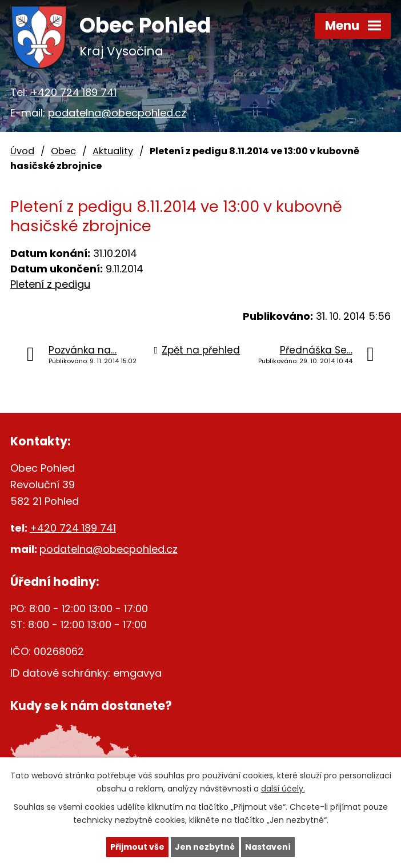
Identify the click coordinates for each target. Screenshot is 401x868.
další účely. (283, 789)
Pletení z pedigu (50, 284)
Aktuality (113, 151)
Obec (63, 151)
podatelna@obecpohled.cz (117, 113)
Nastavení (268, 847)
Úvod (22, 151)
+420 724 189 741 (73, 92)
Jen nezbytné (205, 847)
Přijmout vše (137, 847)
